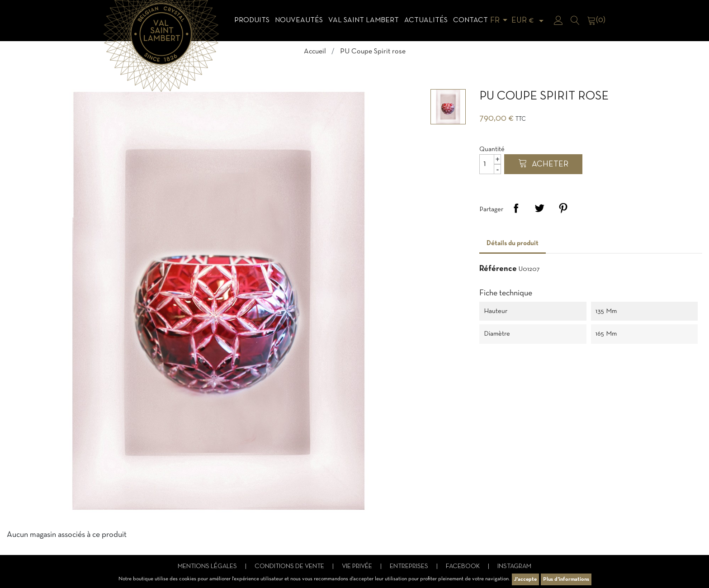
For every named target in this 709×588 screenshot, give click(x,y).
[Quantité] (490, 164)
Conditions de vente (290, 567)
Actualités (426, 20)
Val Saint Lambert (364, 20)
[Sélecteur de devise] (529, 21)
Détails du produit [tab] (513, 243)
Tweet (539, 208)
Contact (470, 20)
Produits (252, 20)
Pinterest (563, 208)
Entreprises (410, 567)
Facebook (463, 567)
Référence (498, 269)
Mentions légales (208, 567)
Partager (516, 208)
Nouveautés (299, 20)
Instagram (514, 567)
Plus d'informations (566, 579)
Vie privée (358, 567)
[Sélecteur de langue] (500, 21)
